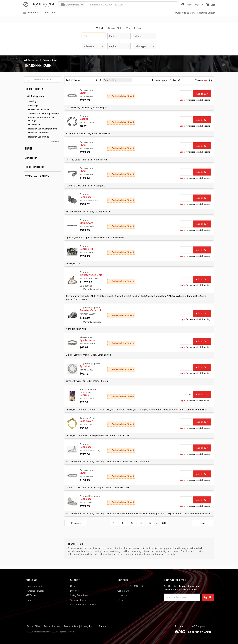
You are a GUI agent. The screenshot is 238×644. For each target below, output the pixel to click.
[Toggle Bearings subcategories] (25, 101)
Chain (83, 93)
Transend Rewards (35, 591)
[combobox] (90, 35)
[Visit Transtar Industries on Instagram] (180, 608)
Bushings (33, 105)
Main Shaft (86, 223)
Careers (30, 600)
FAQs (120, 600)
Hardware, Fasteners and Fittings (42, 119)
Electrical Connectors (39, 109)
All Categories (34, 96)
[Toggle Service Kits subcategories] (25, 125)
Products (31, 13)
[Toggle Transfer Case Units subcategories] (25, 137)
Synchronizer (88, 340)
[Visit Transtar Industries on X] (188, 608)
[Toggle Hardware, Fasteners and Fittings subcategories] (25, 118)
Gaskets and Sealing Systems (44, 113)
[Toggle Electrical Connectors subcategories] (25, 110)
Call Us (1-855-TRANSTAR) (130, 586)
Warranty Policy (78, 600)
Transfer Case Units (38, 137)
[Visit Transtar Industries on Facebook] (165, 608)
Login (183, 100)
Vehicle (100, 28)
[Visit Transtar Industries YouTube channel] (196, 608)
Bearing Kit (86, 249)
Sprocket (85, 366)
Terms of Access (52, 626)
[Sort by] (117, 80)
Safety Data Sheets (80, 595)
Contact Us (123, 591)
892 (164, 523)
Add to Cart (202, 94)
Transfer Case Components (43, 129)
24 (174, 80)
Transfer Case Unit (91, 275)
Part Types (49, 13)
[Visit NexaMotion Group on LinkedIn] (173, 608)
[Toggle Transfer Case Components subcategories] (25, 129)
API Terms (31, 595)
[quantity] (186, 94)
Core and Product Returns (84, 604)
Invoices (74, 591)
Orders (74, 586)
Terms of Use (33, 626)
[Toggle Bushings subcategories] (25, 105)
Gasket (84, 119)
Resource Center (206, 13)
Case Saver (86, 421)
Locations (122, 595)
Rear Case (86, 197)
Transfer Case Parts (38, 133)
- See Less (56, 141)
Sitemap (103, 626)
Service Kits (34, 124)
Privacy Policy (88, 626)
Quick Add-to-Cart (185, 13)
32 (179, 80)
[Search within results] (42, 79)
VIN (128, 28)
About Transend (34, 586)
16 (170, 80)
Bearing (84, 395)
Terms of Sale (71, 626)
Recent (138, 28)
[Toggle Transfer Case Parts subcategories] (25, 133)
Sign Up (208, 597)
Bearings (33, 101)
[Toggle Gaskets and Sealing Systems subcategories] (25, 114)
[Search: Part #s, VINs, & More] (131, 5)
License (115, 28)
